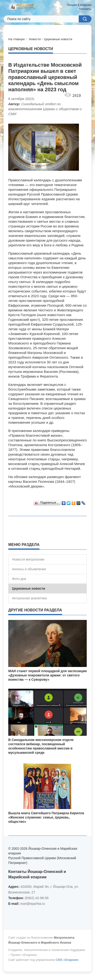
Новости (35, 39)
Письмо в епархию (79, 5)
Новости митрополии (28, 559)
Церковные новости (58, 39)
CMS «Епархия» (67, 960)
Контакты (85, 9)
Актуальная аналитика (29, 598)
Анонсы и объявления (29, 569)
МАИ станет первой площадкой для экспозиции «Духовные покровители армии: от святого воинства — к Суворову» (47, 675)
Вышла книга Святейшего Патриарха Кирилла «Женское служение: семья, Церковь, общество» (46, 817)
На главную (17, 39)
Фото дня (19, 579)
